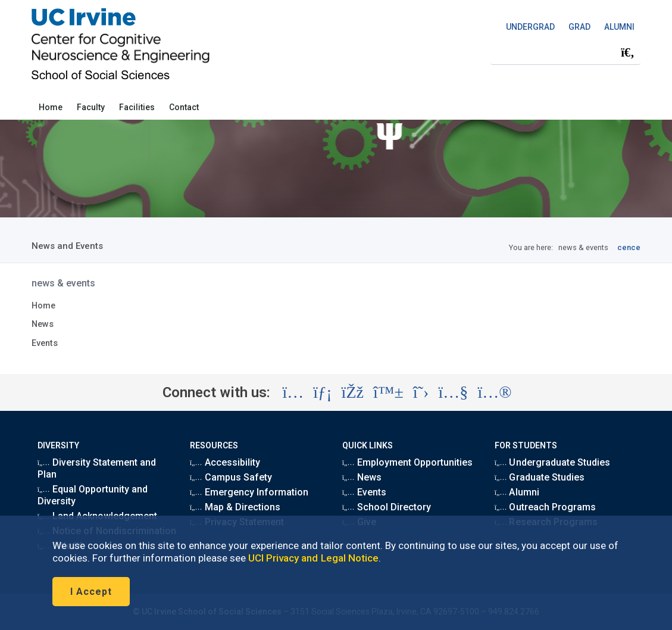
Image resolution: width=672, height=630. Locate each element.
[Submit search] (627, 52)
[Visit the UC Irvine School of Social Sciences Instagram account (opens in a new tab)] (293, 392)
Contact (184, 107)
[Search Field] (565, 52)
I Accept (91, 592)
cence (629, 247)
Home (51, 107)
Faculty (91, 107)
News (43, 324)
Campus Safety (231, 477)
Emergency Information (249, 492)
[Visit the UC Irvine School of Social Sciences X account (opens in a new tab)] (421, 392)
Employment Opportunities (408, 462)
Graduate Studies (540, 477)
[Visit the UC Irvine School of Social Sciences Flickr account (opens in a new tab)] (494, 392)
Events (45, 343)
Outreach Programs (545, 507)
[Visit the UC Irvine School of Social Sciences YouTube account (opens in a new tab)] (453, 392)
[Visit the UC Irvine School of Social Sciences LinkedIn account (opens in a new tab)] (322, 392)
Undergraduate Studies (552, 462)
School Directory (387, 507)
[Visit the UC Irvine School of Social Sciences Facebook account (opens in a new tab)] (353, 392)
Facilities (137, 107)
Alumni (517, 492)
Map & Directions (235, 507)
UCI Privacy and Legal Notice (313, 558)
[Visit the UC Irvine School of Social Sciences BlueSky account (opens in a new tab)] (388, 392)
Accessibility (225, 462)
